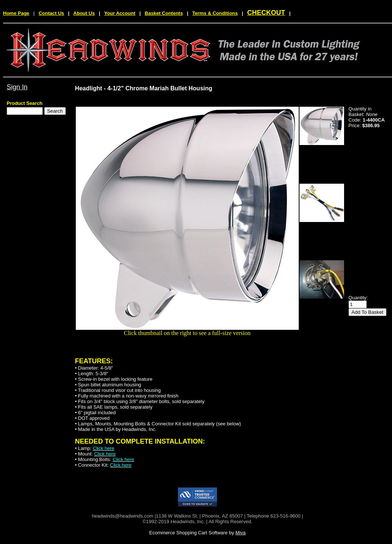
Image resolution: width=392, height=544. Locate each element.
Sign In (17, 87)
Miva (241, 533)
